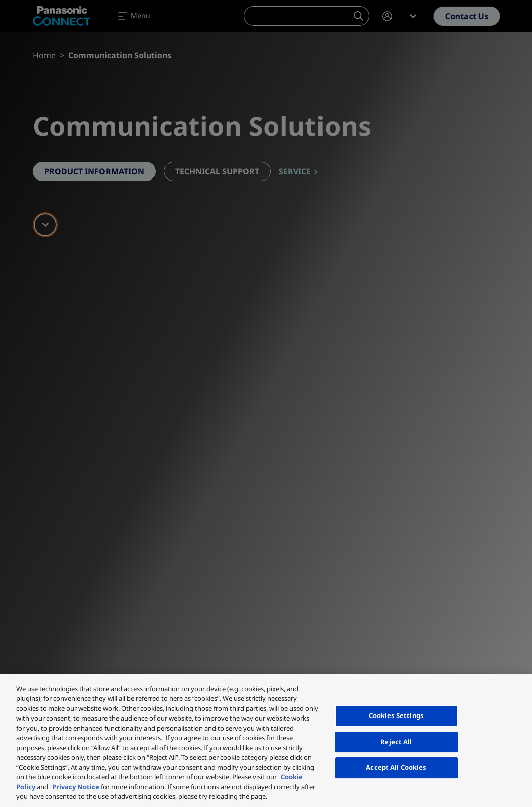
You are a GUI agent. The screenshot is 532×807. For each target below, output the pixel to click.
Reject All (396, 742)
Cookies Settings (396, 715)
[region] (266, 741)
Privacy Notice (76, 787)
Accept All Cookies (396, 767)
